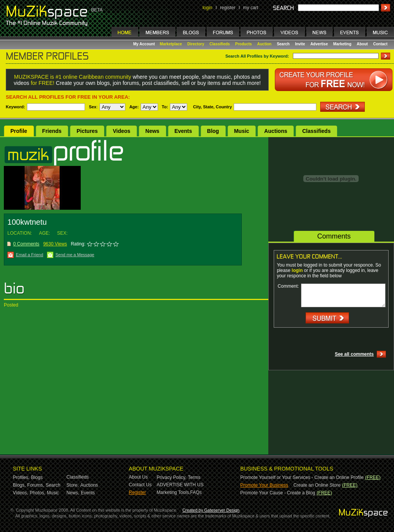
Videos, (21, 493)
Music (242, 131)
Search (283, 44)
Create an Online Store (317, 485)
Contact (380, 44)
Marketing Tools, (174, 492)
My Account (145, 44)
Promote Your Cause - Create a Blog (278, 493)
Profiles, (21, 477)
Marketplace (171, 44)
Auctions (276, 131)
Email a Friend (29, 255)
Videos (121, 131)
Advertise (319, 44)
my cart (250, 8)
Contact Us (140, 485)
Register (137, 492)
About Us (138, 477)
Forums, (36, 485)
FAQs (196, 492)
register (228, 8)
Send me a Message (75, 255)
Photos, (37, 493)
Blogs (37, 477)
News (152, 131)
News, (73, 493)
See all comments (354, 354)
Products (244, 44)
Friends (52, 131)
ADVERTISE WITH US (180, 485)
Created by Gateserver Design (211, 510)
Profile (19, 131)
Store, (73, 485)
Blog (213, 131)
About (362, 44)
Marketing (342, 44)
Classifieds (220, 44)
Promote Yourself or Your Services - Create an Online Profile (302, 477)
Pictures (87, 131)
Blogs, (19, 485)
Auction (264, 44)
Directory (196, 44)
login (207, 8)
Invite (300, 44)
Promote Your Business (264, 485)
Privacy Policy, (172, 477)
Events (183, 131)
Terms (194, 477)
